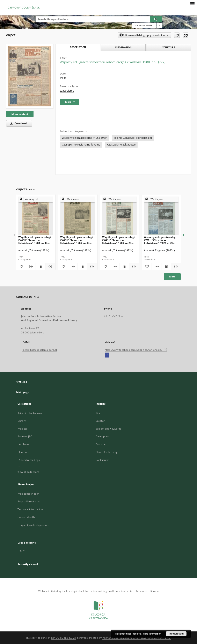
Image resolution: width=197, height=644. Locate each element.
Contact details (26, 517)
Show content (20, 114)
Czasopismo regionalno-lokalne (81, 145)
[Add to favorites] (177, 35)
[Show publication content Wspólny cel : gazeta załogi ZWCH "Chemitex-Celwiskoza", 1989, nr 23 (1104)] (166, 267)
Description (102, 436)
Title (98, 413)
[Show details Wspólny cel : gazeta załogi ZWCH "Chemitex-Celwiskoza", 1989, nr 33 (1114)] (92, 267)
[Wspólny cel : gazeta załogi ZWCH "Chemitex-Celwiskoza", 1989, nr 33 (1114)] (78, 216)
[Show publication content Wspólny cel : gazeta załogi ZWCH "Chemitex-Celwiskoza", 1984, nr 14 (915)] (41, 267)
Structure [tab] (169, 47)
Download (18, 123)
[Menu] (192, 3)
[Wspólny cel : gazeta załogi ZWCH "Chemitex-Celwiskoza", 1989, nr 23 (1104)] (161, 216)
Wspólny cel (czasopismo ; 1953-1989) (85, 138)
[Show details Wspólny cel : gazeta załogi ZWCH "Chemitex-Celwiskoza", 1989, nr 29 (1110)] (133, 267)
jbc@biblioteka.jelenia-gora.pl (40, 350)
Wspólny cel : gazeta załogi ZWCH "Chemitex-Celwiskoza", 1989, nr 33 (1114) (76, 240)
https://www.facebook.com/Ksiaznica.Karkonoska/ (136, 350)
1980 (63, 78)
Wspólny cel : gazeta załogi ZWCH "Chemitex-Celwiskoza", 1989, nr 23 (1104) (160, 240)
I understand (176, 634)
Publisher (101, 444)
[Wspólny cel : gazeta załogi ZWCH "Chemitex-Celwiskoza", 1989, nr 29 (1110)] (120, 216)
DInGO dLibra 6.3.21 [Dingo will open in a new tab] (64, 638)
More (172, 277)
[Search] (156, 19)
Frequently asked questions (33, 525)
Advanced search (144, 26)
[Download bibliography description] (31, 267)
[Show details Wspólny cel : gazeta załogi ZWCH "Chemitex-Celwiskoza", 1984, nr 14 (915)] (50, 267)
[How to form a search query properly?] (159, 26)
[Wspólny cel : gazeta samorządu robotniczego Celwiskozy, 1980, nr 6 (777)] (30, 76)
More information (152, 634)
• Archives (23, 444)
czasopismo (67, 91)
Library (22, 421)
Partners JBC (25, 436)
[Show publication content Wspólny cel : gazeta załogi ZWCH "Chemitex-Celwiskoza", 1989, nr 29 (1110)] (124, 267)
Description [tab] (78, 47)
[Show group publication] (36, 199)
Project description (28, 494)
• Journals (23, 452)
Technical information (30, 509)
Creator (100, 421)
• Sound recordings (29, 460)
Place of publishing (107, 452)
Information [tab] (123, 47)
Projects (22, 429)
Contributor (102, 460)
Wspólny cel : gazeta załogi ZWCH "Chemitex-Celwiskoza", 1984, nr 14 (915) (35, 240)
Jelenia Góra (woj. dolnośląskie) (133, 138)
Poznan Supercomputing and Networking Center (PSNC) (137, 638)
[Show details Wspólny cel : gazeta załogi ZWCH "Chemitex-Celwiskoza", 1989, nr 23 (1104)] (175, 267)
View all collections (28, 472)
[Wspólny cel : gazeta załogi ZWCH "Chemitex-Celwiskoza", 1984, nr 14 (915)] (36, 216)
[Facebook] (107, 355)
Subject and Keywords (108, 429)
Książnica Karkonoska (30, 413)
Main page (23, 392)
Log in (21, 550)
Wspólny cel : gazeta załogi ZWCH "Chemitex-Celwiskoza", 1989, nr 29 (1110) (118, 240)
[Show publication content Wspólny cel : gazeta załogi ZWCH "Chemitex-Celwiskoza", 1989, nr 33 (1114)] (82, 267)
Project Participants (29, 501)
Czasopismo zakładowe (121, 145)
